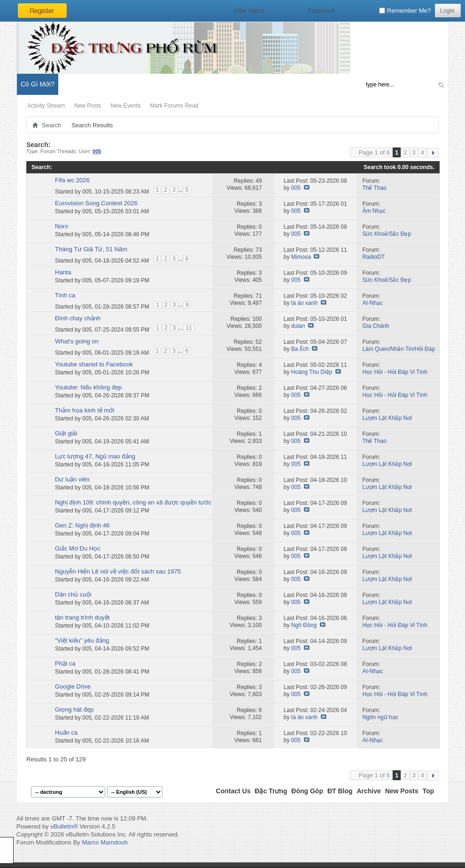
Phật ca (65, 663)
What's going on (77, 341)
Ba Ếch (300, 349)
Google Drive (73, 686)
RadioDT (373, 257)
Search (51, 125)
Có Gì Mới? (38, 84)
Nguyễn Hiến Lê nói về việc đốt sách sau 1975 (118, 571)
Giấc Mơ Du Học (78, 548)
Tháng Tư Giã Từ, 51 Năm (91, 249)
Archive (368, 791)
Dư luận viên (72, 479)
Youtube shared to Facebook (94, 364)
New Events (125, 106)
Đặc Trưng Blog (123, 84)
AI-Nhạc (372, 303)
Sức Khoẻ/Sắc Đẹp (387, 234)
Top (428, 791)
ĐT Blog (340, 791)
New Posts (88, 106)
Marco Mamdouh (105, 842)
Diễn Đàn (77, 84)
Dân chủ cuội (73, 594)
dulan (298, 326)
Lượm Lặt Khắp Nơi (387, 418)
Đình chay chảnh (78, 318)
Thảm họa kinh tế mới (85, 410)
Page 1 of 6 (375, 152)
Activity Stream (46, 106)
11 (189, 328)
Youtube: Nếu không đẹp (88, 387)
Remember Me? (405, 11)
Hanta (63, 272)
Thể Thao (374, 188)
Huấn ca (66, 732)
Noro (62, 226)
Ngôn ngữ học (380, 717)
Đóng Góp (307, 791)
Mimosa (301, 257)
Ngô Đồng (304, 625)
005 (87, 191)
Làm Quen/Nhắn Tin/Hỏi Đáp (399, 349)
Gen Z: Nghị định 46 (82, 525)
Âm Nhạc (374, 211)
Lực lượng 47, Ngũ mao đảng (95, 456)
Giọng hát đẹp (74, 709)
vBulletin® (64, 826)
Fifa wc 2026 (72, 180)
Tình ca (65, 295)
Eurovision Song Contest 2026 (96, 203)
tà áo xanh (304, 303)
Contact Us (233, 791)
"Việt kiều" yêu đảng (82, 640)
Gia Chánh (376, 326)
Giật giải (66, 433)
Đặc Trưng (271, 791)
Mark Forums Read (174, 106)
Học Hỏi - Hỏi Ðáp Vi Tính (395, 372)
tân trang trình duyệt (82, 617)
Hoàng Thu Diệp (312, 372)
